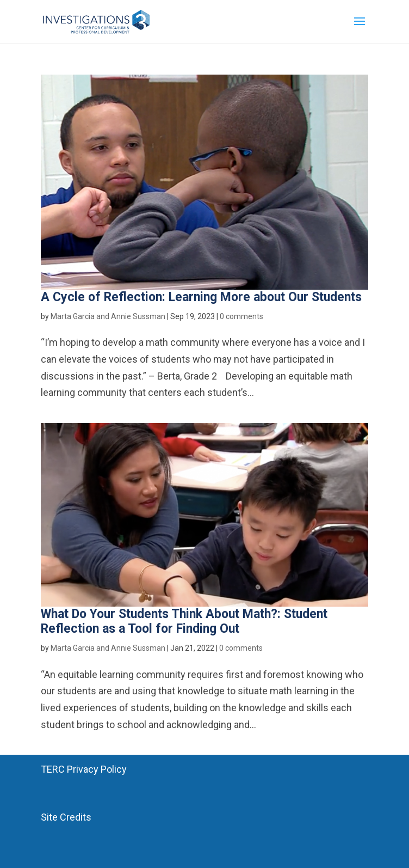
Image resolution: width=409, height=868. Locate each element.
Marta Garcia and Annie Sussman (108, 316)
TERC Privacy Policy (84, 769)
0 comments (241, 316)
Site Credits (66, 817)
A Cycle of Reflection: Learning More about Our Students (201, 297)
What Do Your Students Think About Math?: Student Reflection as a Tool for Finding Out (184, 622)
